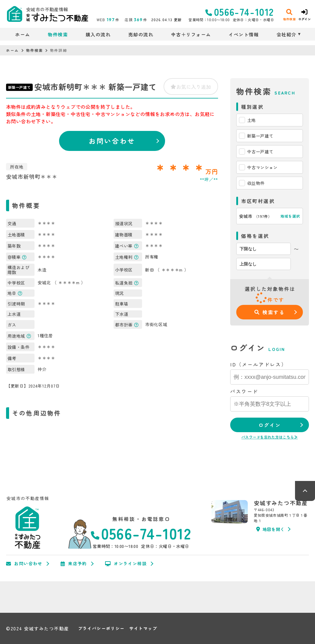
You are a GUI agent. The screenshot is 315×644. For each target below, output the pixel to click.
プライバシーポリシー (101, 628)
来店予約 (74, 564)
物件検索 (58, 34)
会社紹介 (287, 34)
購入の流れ (98, 34)
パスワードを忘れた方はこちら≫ (270, 437)
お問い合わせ (112, 141)
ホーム (23, 34)
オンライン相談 (126, 564)
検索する (270, 312)
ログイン (270, 425)
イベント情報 (244, 34)
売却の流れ (141, 34)
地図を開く (270, 529)
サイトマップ (143, 628)
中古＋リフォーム (191, 34)
